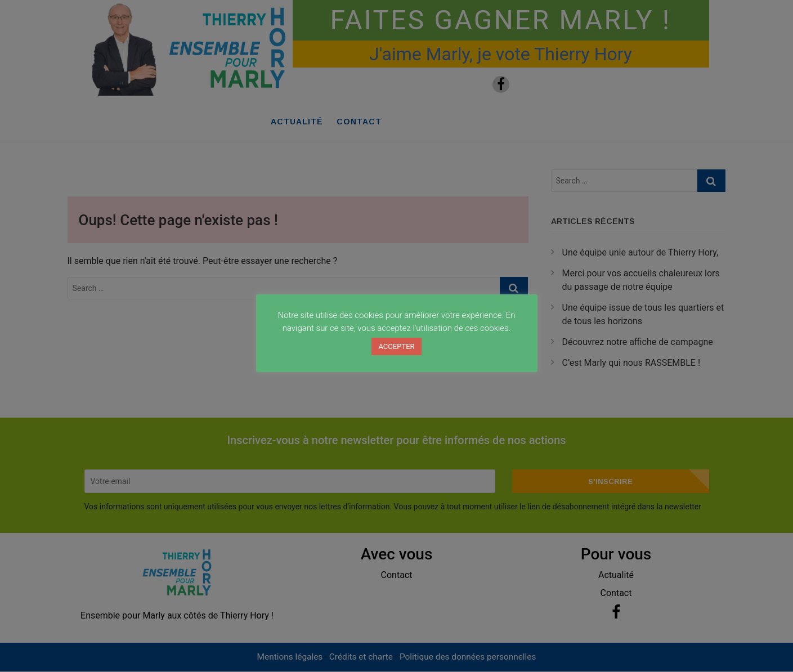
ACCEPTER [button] (396, 346)
